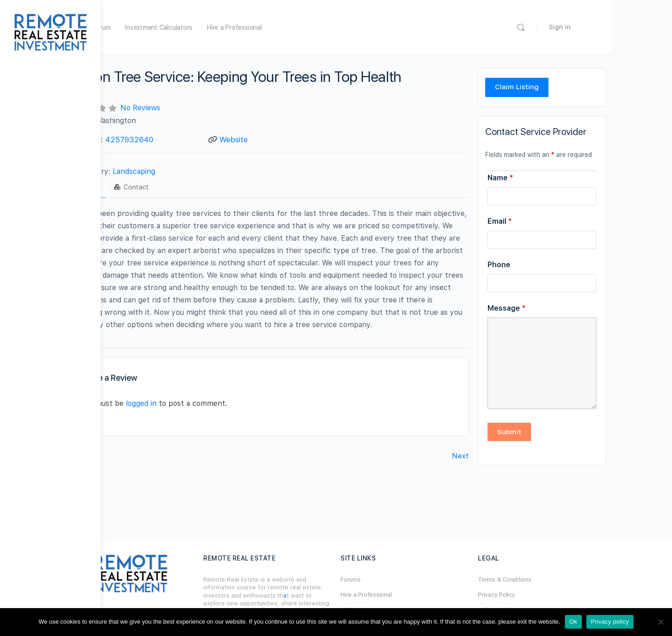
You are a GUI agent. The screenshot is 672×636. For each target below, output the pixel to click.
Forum (184, 27)
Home (152, 27)
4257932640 (182, 140)
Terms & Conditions (554, 579)
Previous (134, 456)
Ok (573, 622)
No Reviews (193, 108)
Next (508, 456)
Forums (401, 579)
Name (548, 178)
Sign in (637, 27)
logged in (194, 403)
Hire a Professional (317, 27)
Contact (184, 187)
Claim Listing (564, 87)
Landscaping (187, 171)
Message (554, 308)
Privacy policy (610, 622)
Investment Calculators (241, 27)
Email (547, 221)
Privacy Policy (545, 595)
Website (285, 140)
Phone (547, 265)
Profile (139, 187)
